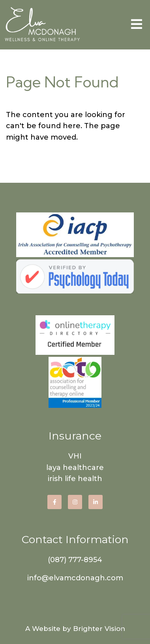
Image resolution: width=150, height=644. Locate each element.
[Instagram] (75, 502)
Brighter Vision (99, 629)
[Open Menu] (137, 25)
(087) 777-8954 (75, 560)
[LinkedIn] (96, 502)
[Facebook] (54, 502)
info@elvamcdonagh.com (75, 578)
